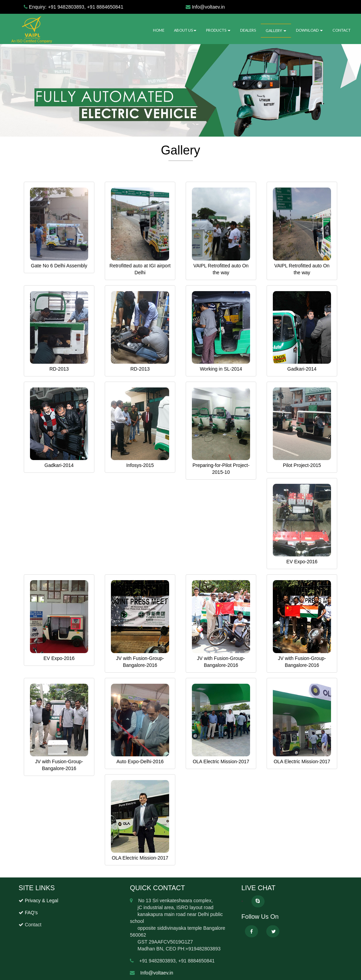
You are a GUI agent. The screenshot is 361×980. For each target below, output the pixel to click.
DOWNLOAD (309, 30)
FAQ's (31, 913)
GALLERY (276, 30)
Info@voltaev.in (157, 973)
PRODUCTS (218, 30)
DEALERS (248, 30)
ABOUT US (185, 30)
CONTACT (342, 30)
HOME (159, 30)
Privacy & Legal (42, 901)
